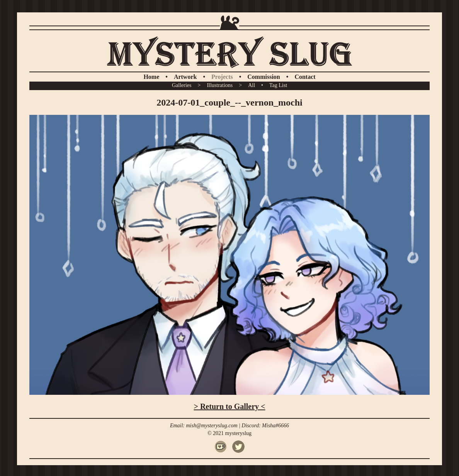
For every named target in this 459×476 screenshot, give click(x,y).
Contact (305, 77)
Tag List (278, 85)
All (252, 85)
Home (151, 77)
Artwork (185, 77)
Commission (263, 77)
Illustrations (220, 85)
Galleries (182, 85)
